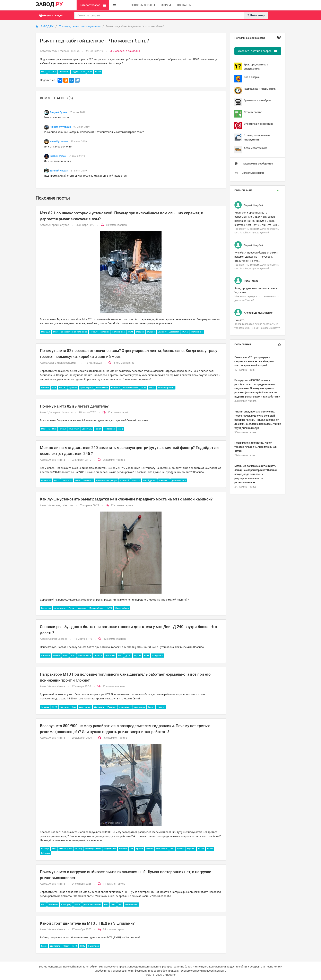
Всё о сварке (247, 79)
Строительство (248, 114)
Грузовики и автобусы (253, 102)
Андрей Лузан (58, 112)
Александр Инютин (61, 505)
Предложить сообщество (254, 164)
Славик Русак (58, 156)
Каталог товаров (93, 5)
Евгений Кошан (59, 171)
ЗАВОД (49, 4)
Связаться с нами (249, 173)
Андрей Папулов (59, 225)
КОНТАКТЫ (184, 5)
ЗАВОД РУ (45, 26)
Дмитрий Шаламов (60, 412)
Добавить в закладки (125, 51)
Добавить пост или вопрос (258, 51)
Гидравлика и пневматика (255, 90)
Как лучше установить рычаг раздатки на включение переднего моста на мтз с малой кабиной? (126, 499)
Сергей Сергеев (58, 639)
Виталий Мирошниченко (64, 51)
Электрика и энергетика (254, 126)
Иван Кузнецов (59, 141)
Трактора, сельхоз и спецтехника (80, 26)
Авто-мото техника (251, 150)
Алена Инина (57, 460)
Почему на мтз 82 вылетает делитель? (74, 406)
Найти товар (256, 15)
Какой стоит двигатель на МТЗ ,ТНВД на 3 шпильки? (87, 923)
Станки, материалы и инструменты (252, 137)
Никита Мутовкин (60, 127)
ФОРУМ (166, 5)
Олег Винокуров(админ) (63, 363)
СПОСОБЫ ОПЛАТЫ (143, 5)
